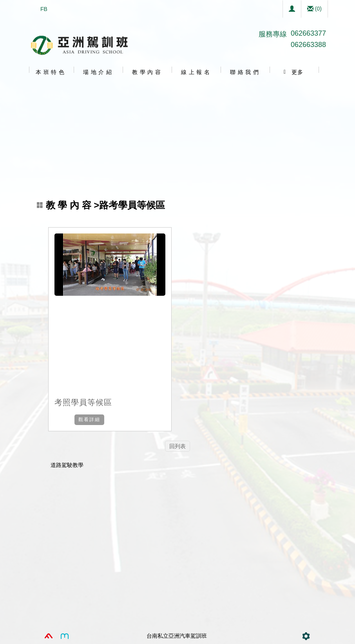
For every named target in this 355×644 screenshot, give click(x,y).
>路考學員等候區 (101, 205)
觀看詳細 (89, 420)
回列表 (177, 446)
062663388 (308, 45)
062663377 (308, 33)
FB (44, 9)
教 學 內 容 (70, 205)
